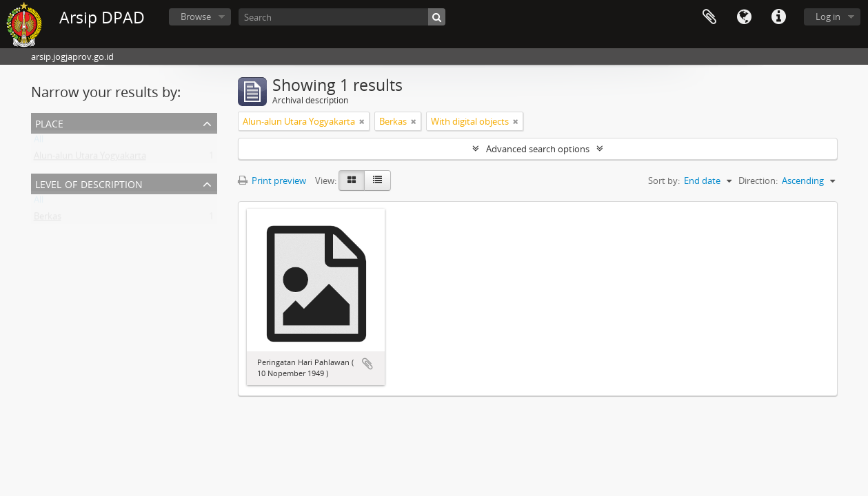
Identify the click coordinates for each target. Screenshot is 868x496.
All (39, 142)
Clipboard (709, 17)
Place (49, 122)
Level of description (89, 183)
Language (744, 17)
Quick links (778, 17)
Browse (196, 17)
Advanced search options (538, 149)
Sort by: (664, 180)
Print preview (272, 180)
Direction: (758, 180)
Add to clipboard (367, 364)
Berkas (48, 219)
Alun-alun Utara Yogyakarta (90, 158)
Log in (828, 17)
